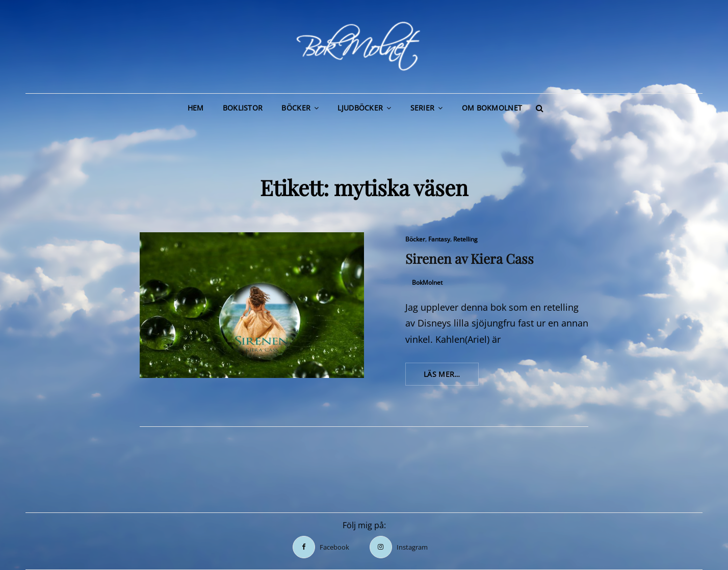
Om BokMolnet (492, 108)
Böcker (296, 108)
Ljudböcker (360, 108)
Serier (423, 108)
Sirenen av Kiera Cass (470, 259)
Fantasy (439, 239)
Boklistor (243, 108)
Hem (196, 108)
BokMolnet (427, 282)
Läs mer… (451, 377)
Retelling (465, 239)
